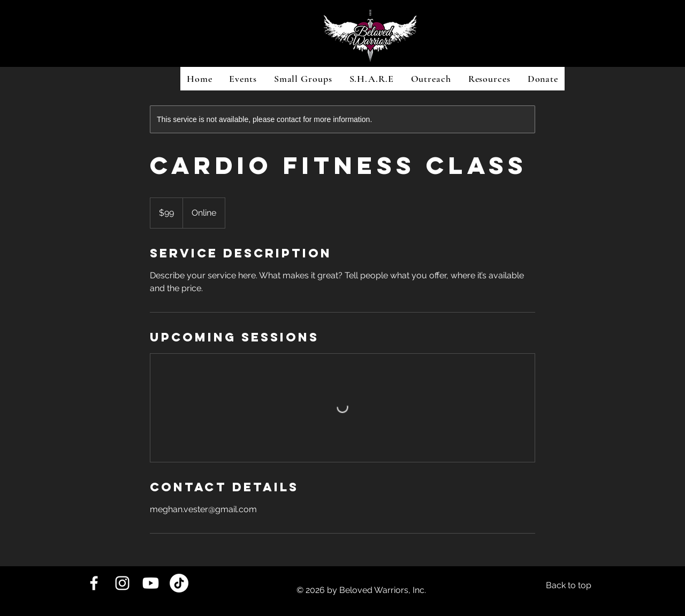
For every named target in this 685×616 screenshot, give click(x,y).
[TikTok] (179, 583)
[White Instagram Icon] (122, 583)
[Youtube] (151, 583)
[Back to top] (569, 586)
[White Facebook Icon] (94, 583)
